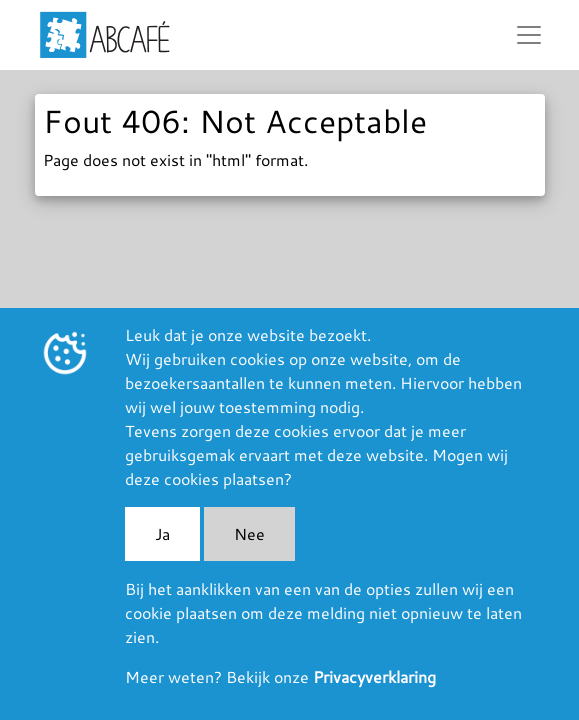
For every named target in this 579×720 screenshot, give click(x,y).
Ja (162, 533)
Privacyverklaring (374, 676)
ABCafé (105, 35)
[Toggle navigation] (529, 35)
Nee (249, 533)
